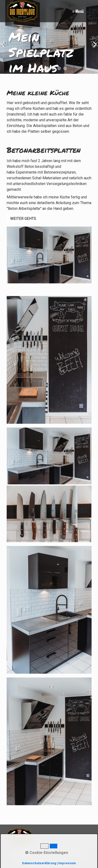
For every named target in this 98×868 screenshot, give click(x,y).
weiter (93, 49)
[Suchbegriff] (65, 838)
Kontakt (25, 853)
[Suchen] (88, 838)
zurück (5, 49)
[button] (23, 219)
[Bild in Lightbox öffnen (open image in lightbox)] (49, 360)
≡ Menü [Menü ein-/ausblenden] (78, 11)
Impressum (45, 853)
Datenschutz (69, 853)
